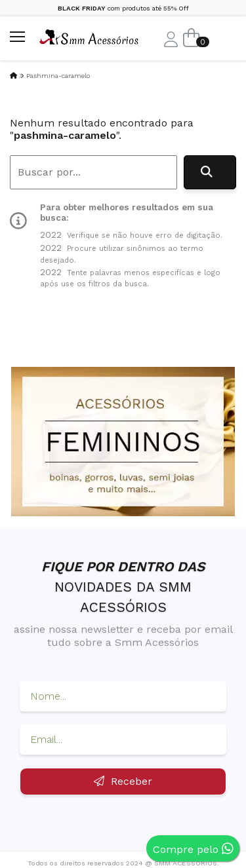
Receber (123, 781)
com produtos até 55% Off (123, 8)
